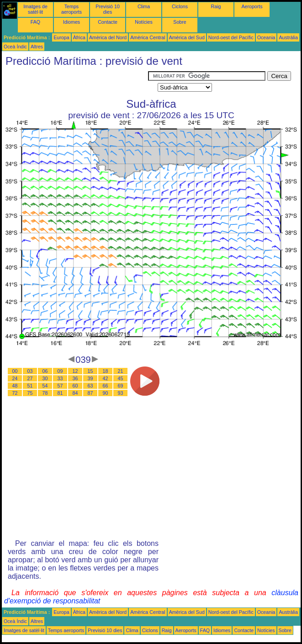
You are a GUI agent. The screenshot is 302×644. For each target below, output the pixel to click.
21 (121, 371)
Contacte (108, 22)
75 (30, 393)
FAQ (35, 22)
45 (121, 378)
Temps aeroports (72, 9)
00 (15, 371)
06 (45, 371)
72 (15, 393)
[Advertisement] (75, 83)
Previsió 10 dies (108, 9)
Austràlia (288, 37)
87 (90, 393)
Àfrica (79, 37)
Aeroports (252, 6)
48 (15, 386)
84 (75, 393)
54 (45, 386)
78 (45, 393)
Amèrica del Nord (108, 37)
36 (75, 378)
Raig (216, 6)
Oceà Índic (15, 47)
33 (60, 378)
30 (45, 378)
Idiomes (72, 22)
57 (60, 386)
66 (106, 386)
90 (106, 393)
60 (75, 386)
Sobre (180, 22)
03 (30, 371)
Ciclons (180, 6)
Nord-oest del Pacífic (231, 37)
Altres (37, 47)
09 (60, 371)
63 (90, 386)
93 (121, 393)
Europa (61, 37)
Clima (144, 6)
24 (15, 378)
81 (60, 393)
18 (106, 371)
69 (121, 386)
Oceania (266, 37)
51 (30, 386)
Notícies (144, 22)
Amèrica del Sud (187, 37)
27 (30, 378)
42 (106, 378)
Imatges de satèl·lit (35, 9)
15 (90, 371)
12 (75, 371)
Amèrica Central (148, 37)
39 (90, 378)
